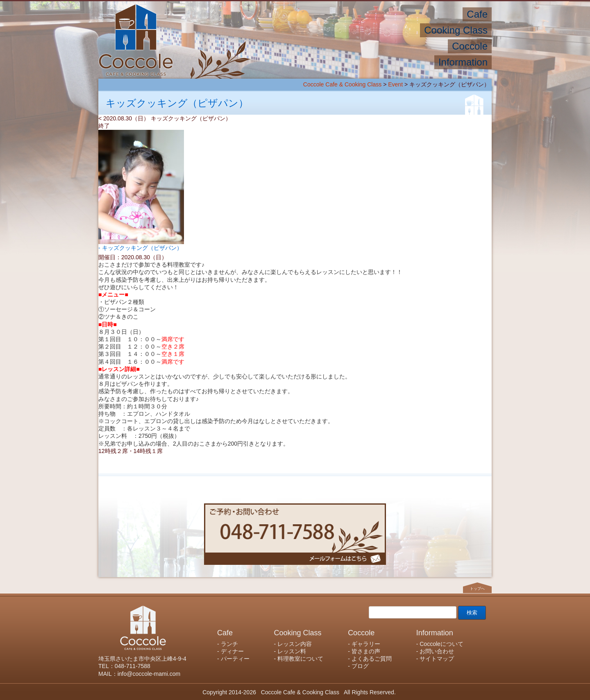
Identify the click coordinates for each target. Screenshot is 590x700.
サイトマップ (437, 659)
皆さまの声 (366, 651)
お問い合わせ (437, 651)
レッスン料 (292, 651)
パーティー (235, 659)
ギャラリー (366, 644)
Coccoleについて (441, 644)
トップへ (477, 589)
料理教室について (300, 659)
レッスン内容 (295, 644)
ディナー (232, 651)
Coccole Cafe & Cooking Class (342, 84)
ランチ (229, 644)
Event (395, 84)
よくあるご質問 (372, 659)
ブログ (360, 666)
